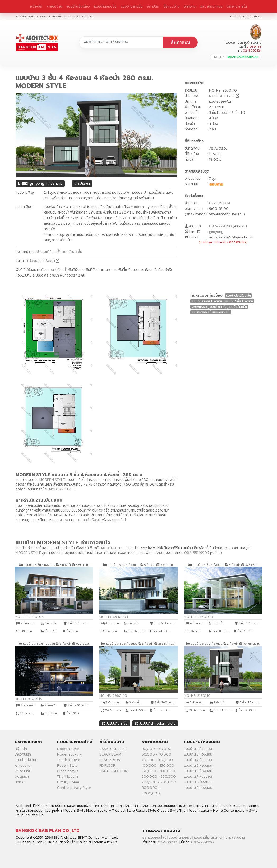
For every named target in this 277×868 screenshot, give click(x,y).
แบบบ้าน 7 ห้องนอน (198, 777)
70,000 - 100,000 (157, 760)
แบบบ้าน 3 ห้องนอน (198, 754)
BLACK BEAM (110, 754)
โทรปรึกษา (82, 184)
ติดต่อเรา (255, 16)
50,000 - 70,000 (156, 754)
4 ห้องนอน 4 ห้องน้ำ (41, 261)
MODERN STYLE (222, 96)
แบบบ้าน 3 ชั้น (229, 113)
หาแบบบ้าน (54, 6)
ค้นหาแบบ (180, 42)
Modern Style (68, 749)
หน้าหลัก (36, 6)
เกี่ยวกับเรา (238, 16)
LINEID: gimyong (31, 184)
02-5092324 (220, 203)
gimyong (216, 232)
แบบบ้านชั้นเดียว (78, 6)
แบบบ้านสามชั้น (132, 6)
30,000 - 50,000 (157, 749)
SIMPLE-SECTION (113, 771)
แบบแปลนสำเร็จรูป (86, 520)
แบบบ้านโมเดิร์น (206, 837)
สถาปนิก (153, 6)
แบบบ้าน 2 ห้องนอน (198, 749)
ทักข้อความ (54, 184)
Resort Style (67, 765)
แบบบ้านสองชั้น (105, 6)
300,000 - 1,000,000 (151, 790)
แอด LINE (236, 57)
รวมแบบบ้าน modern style (155, 723)
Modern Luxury (70, 754)
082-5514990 (220, 226)
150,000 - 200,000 (158, 771)
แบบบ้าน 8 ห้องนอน (198, 782)
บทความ (190, 6)
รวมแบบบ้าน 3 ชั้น (115, 723)
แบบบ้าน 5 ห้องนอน (198, 765)
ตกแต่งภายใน (237, 6)
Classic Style (68, 771)
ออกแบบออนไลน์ (154, 837)
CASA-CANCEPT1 (113, 749)
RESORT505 (110, 760)
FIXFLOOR (107, 765)
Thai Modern (68, 777)
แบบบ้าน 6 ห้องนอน (198, 771)
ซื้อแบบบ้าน (171, 6)
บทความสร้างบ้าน (232, 837)
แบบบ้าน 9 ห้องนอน (198, 788)
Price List (22, 771)
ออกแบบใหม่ (117, 520)
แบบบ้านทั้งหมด (26, 760)
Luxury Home (68, 782)
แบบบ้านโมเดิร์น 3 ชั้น (46, 252)
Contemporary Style (74, 788)
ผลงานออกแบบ (211, 6)
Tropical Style (69, 760)
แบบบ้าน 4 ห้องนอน (198, 760)
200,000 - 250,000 (159, 777)
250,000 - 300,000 (159, 782)
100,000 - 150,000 (158, 765)
